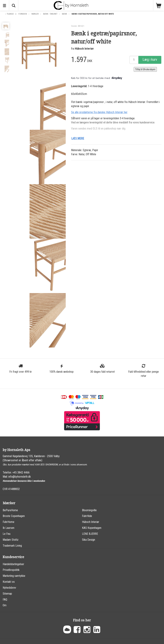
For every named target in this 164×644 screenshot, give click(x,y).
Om (5, 605)
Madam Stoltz (11, 540)
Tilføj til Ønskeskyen (145, 69)
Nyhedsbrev (9, 588)
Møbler (35, 14)
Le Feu (7, 534)
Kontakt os (9, 582)
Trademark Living (12, 546)
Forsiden (23, 14)
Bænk (64, 14)
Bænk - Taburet (50, 14)
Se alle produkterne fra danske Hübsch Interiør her (99, 112)
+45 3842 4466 (21, 472)
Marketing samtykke (14, 576)
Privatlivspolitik (11, 570)
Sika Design (89, 540)
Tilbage (10, 14)
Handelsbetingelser (13, 564)
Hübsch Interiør (84, 49)
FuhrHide (87, 516)
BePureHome (10, 510)
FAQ (5, 600)
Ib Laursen (9, 528)
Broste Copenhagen (14, 516)
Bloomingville (89, 510)
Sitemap (7, 594)
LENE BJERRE (90, 534)
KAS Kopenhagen (92, 528)
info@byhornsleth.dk (20, 477)
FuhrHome (9, 522)
